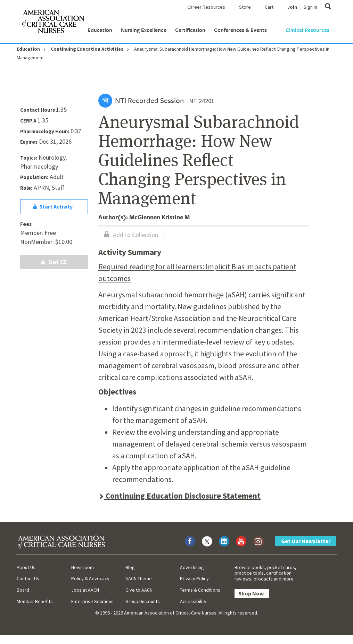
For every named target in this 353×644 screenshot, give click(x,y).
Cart (269, 7)
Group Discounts (143, 601)
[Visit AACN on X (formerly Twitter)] (207, 541)
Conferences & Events (240, 30)
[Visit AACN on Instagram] (258, 541)
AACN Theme (139, 578)
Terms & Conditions (200, 590)
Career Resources (206, 7)
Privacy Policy (194, 578)
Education (100, 30)
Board (23, 590)
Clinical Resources (307, 30)
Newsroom (83, 567)
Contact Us (28, 578)
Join (292, 7)
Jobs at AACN (85, 590)
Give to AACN (139, 590)
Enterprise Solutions (92, 601)
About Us (26, 567)
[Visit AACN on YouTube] (241, 541)
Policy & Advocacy (90, 578)
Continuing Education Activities (87, 49)
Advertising (192, 567)
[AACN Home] (53, 23)
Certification (190, 30)
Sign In (310, 7)
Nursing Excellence (144, 30)
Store (245, 7)
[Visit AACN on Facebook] (190, 541)
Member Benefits (35, 601)
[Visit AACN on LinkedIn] (224, 541)
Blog (130, 567)
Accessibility (193, 601)
